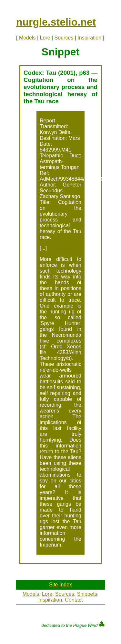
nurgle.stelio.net (56, 22)
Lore (45, 38)
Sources (64, 38)
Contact (74, 600)
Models (27, 38)
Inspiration (89, 38)
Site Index (60, 585)
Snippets (87, 594)
